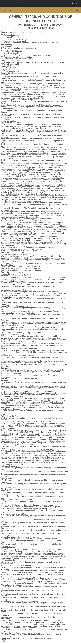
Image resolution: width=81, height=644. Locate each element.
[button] (21, 3)
